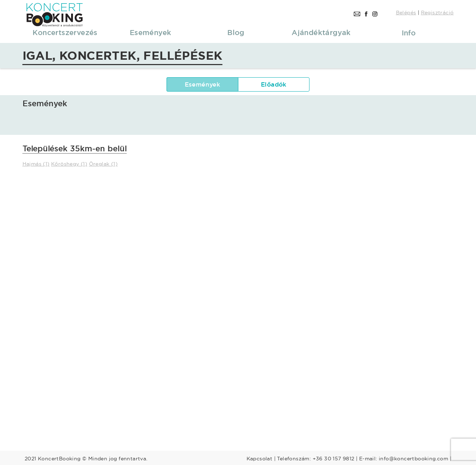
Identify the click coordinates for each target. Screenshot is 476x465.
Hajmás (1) (36, 164)
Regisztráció (437, 13)
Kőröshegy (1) (69, 164)
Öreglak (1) (103, 164)
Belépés (406, 13)
